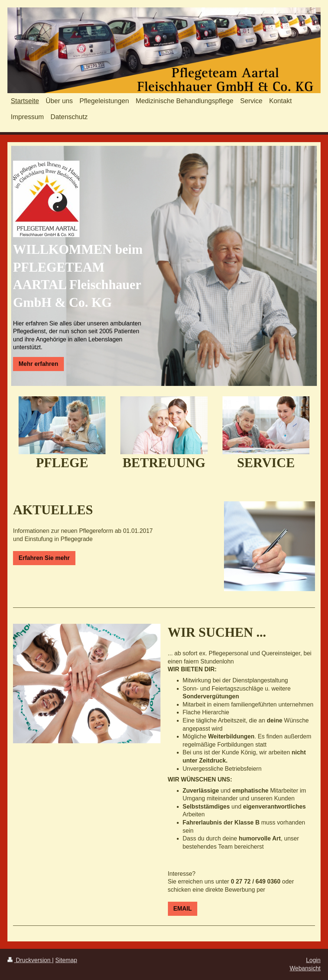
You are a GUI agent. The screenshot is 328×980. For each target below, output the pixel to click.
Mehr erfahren (38, 364)
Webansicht (305, 968)
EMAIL (183, 909)
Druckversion (30, 960)
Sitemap (66, 960)
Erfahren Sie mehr (44, 558)
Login (313, 960)
